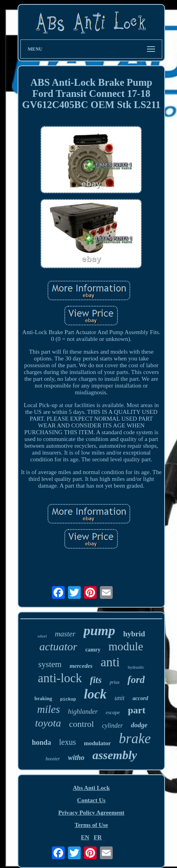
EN (85, 837)
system (50, 664)
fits (96, 680)
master (65, 634)
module (126, 646)
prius (114, 682)
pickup (68, 699)
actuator (59, 647)
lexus (68, 742)
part (137, 710)
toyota (48, 723)
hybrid (134, 634)
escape (113, 712)
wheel (42, 636)
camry (93, 650)
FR (98, 837)
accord (140, 698)
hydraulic (136, 667)
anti (110, 662)
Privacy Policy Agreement (91, 813)
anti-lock (60, 678)
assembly (115, 755)
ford (136, 680)
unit (120, 698)
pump (99, 631)
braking (43, 698)
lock (95, 694)
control (82, 724)
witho (76, 758)
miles (49, 709)
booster (53, 759)
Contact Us (91, 800)
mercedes (81, 666)
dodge (139, 725)
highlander (83, 712)
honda (42, 742)
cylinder (112, 725)
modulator (97, 743)
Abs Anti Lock (91, 788)
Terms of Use (91, 825)
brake (135, 739)
